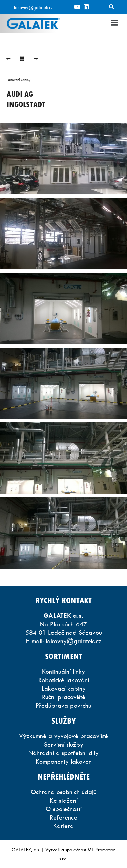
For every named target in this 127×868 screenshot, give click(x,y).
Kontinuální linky (63, 672)
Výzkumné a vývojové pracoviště (63, 736)
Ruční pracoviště (64, 697)
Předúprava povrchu (63, 705)
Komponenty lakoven (64, 761)
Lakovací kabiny (19, 80)
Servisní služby (64, 744)
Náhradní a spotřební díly (63, 753)
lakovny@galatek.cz (33, 7)
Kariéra (63, 826)
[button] (114, 23)
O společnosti (64, 809)
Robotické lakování (64, 680)
